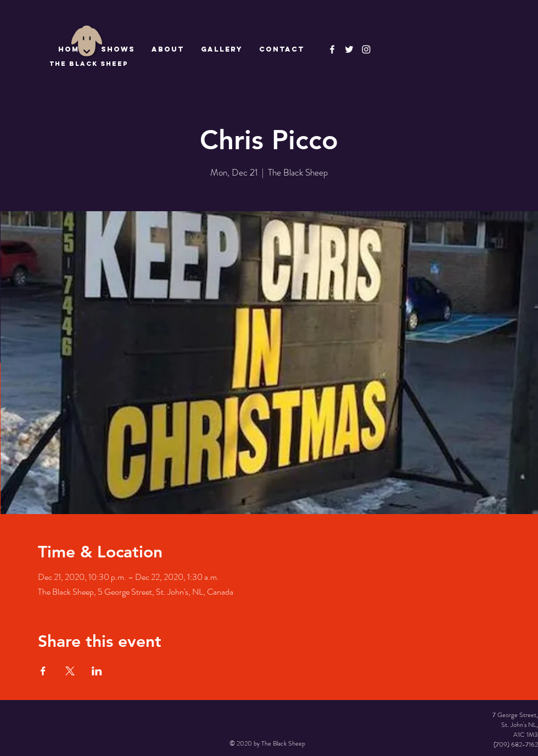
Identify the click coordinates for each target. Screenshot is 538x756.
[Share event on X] (70, 671)
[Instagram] (366, 49)
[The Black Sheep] (349, 49)
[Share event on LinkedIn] (97, 671)
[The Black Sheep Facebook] (332, 49)
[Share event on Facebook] (43, 671)
